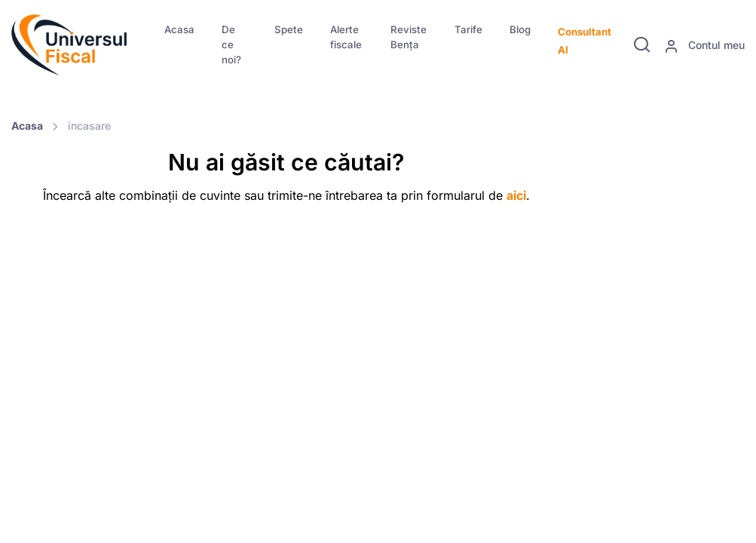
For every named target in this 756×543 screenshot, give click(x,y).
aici (516, 195)
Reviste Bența (409, 37)
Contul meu (704, 46)
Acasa (179, 29)
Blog (520, 29)
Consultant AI (585, 41)
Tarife (468, 29)
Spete (289, 29)
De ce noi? (231, 44)
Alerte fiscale (346, 37)
